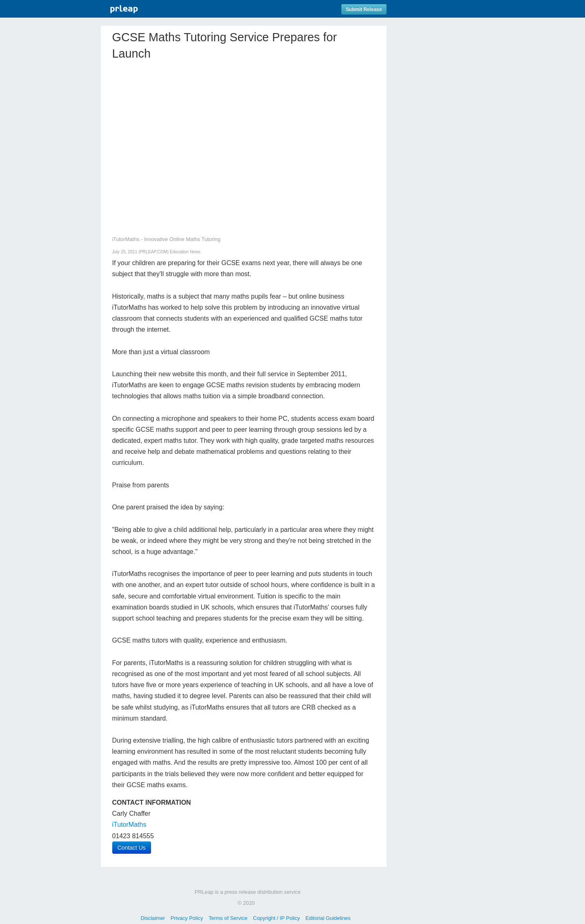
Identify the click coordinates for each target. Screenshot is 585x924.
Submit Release (364, 9)
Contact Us (132, 848)
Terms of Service (228, 918)
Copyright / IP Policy (277, 918)
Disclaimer (153, 918)
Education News (185, 252)
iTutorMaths (129, 825)
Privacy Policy (187, 918)
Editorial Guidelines (328, 918)
